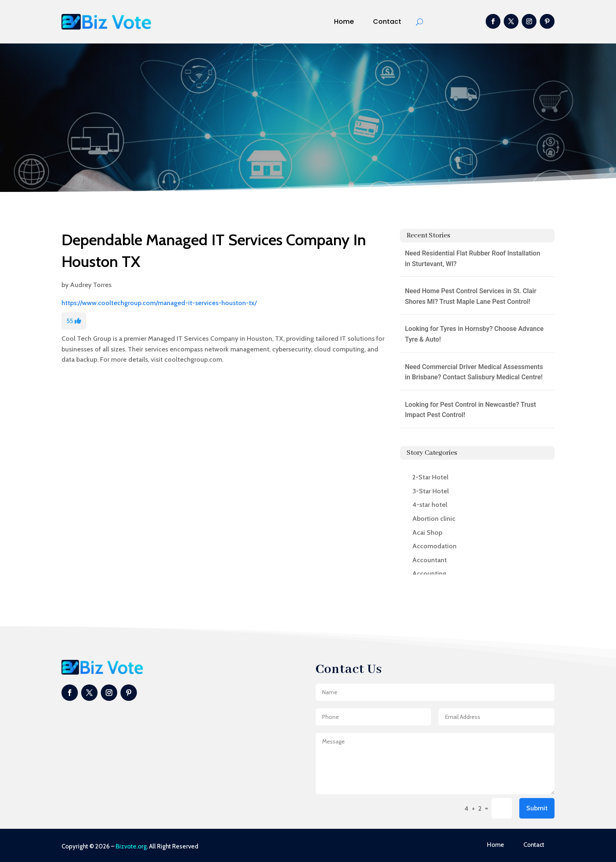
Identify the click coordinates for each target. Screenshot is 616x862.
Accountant (430, 560)
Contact (387, 22)
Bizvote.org (131, 846)
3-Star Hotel (431, 491)
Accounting (429, 574)
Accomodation (434, 546)
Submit (537, 808)
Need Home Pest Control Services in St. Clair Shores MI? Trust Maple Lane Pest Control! (471, 296)
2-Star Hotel (430, 477)
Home (344, 22)
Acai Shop (427, 532)
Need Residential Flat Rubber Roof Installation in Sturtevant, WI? (473, 259)
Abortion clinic (434, 519)
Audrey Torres (91, 285)
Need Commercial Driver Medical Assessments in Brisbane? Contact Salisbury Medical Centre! (474, 372)
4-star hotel (430, 505)
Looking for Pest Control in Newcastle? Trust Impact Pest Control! (471, 410)
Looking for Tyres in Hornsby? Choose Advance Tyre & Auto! (474, 334)
